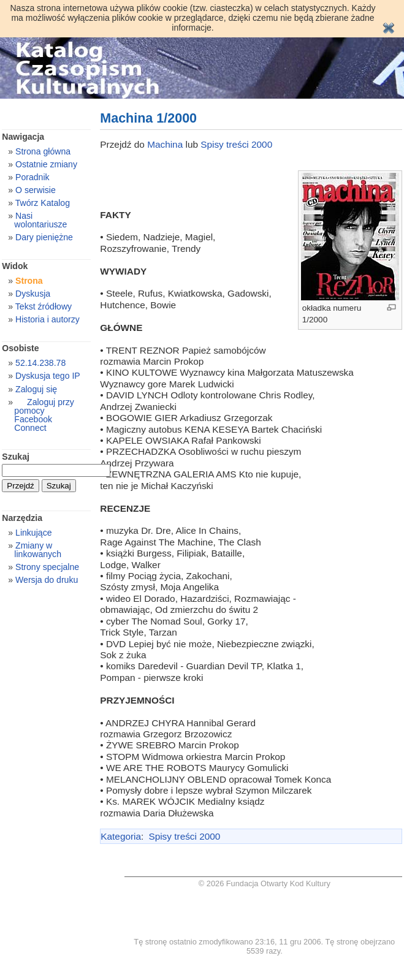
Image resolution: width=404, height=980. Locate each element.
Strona (29, 281)
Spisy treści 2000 (236, 144)
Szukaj (16, 457)
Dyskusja (33, 294)
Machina (166, 144)
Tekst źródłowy (44, 306)
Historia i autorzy (48, 319)
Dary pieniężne (44, 237)
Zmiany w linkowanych (38, 550)
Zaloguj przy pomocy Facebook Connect (44, 415)
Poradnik (32, 177)
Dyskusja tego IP (48, 376)
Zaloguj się (36, 389)
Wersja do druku (47, 580)
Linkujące (33, 533)
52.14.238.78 (40, 363)
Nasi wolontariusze (40, 220)
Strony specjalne (47, 567)
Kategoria (121, 836)
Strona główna (43, 151)
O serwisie (36, 190)
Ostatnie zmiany (46, 164)
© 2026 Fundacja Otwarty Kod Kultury (265, 883)
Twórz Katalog (43, 203)
